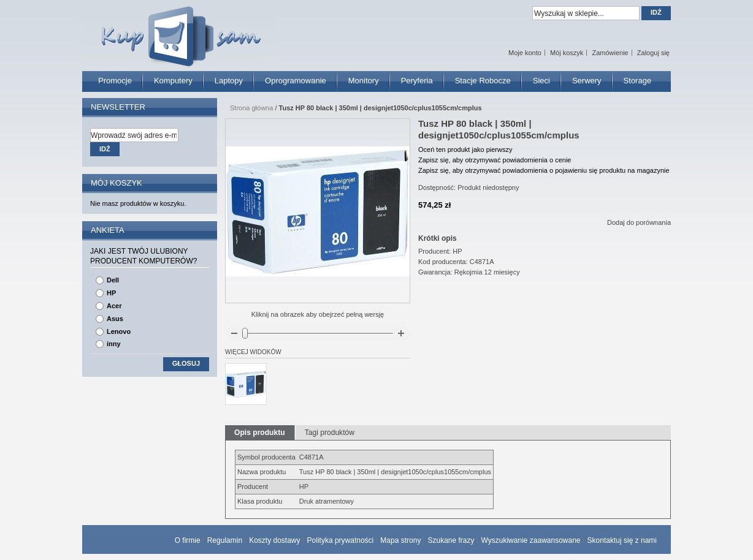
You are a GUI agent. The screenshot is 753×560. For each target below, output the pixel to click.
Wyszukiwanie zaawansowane (531, 540)
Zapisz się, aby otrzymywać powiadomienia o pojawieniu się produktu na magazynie (544, 170)
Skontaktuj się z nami (622, 540)
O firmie (188, 540)
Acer (114, 306)
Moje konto (525, 53)
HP (111, 293)
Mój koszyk (567, 53)
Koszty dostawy (274, 540)
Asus (115, 319)
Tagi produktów (330, 433)
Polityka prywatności (341, 540)
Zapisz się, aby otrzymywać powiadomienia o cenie (495, 160)
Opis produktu (260, 433)
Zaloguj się (653, 53)
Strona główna (251, 108)
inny (114, 344)
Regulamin (225, 540)
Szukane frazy (451, 540)
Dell (113, 280)
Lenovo (119, 331)
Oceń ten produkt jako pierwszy (465, 149)
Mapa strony (400, 540)
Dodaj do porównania (639, 222)
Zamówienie (610, 53)
